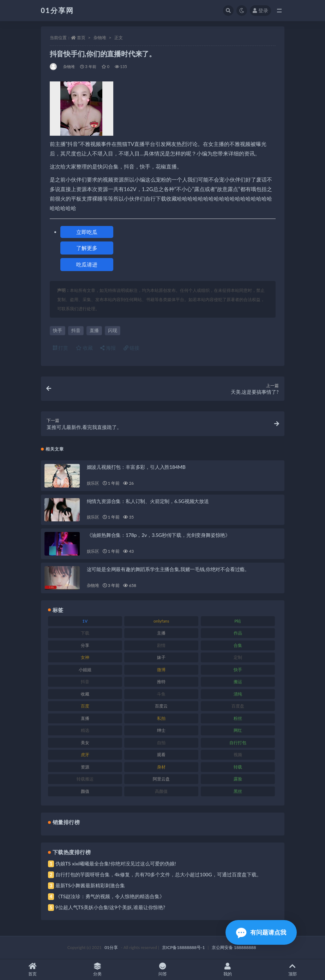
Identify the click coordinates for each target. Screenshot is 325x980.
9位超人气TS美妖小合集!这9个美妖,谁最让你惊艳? (110, 907)
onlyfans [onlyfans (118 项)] (161, 621)
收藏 (84, 348)
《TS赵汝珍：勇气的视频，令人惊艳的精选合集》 (110, 896)
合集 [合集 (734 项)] (238, 645)
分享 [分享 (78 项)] (85, 645)
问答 (162, 970)
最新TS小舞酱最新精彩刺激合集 (90, 885)
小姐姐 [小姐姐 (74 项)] (85, 670)
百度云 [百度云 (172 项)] (161, 706)
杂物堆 (100, 38)
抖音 (76, 330)
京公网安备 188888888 (234, 947)
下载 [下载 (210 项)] (85, 633)
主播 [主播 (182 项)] (161, 633)
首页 (81, 38)
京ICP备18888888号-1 (183, 947)
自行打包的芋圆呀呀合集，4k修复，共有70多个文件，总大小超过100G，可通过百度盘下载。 (158, 874)
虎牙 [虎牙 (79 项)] (85, 755)
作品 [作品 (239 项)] (238, 633)
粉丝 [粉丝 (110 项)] (238, 718)
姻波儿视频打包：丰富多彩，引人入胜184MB (136, 467)
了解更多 (87, 248)
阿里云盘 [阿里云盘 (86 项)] (161, 779)
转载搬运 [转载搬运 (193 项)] (85, 779)
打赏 (61, 348)
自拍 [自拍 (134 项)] (161, 743)
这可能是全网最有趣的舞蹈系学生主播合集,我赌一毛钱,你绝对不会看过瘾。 (168, 569)
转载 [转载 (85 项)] (238, 767)
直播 (94, 330)
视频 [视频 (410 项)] (238, 755)
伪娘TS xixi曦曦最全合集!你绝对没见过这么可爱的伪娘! (116, 863)
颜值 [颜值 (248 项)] (85, 791)
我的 (228, 970)
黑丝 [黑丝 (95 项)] (238, 791)
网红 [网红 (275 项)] (238, 730)
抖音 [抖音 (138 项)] (85, 682)
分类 (97, 970)
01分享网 (57, 10)
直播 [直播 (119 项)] (85, 718)
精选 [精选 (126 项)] (85, 730)
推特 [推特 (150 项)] (161, 682)
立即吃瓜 (87, 232)
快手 (58, 330)
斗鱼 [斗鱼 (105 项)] (161, 694)
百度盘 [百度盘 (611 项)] (238, 706)
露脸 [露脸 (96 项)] (238, 779)
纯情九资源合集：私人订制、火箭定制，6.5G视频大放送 (148, 501)
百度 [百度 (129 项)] (85, 706)
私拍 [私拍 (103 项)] (161, 718)
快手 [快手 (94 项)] (238, 670)
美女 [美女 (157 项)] (85, 743)
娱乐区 (93, 483)
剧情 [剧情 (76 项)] (161, 645)
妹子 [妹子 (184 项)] (161, 657)
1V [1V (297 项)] (85, 621)
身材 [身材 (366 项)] (161, 767)
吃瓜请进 (87, 264)
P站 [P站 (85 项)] (238, 621)
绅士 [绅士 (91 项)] (161, 730)
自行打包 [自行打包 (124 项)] (238, 743)
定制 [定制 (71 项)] (238, 657)
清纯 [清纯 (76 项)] (238, 694)
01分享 (111, 947)
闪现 (113, 330)
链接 (132, 348)
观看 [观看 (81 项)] (161, 755)
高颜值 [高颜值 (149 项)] (161, 791)
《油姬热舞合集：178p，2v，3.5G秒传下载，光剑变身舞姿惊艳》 (159, 535)
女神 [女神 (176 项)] (85, 657)
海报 (108, 348)
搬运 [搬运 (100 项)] (238, 682)
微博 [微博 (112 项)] (161, 670)
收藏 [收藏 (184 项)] (85, 694)
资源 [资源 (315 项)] (85, 767)
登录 (260, 10)
